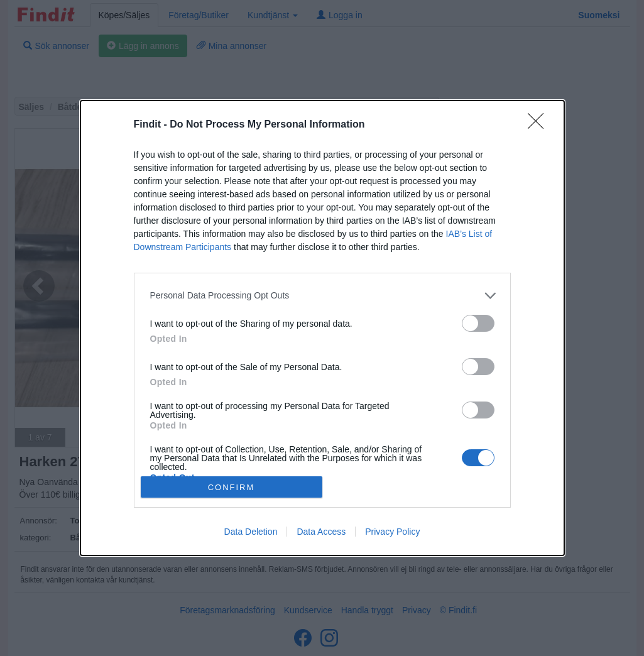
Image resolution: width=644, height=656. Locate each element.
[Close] (540, 125)
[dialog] (322, 328)
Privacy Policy (392, 532)
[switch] (478, 323)
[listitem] (322, 296)
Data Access (321, 532)
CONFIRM (232, 487)
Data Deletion (251, 532)
